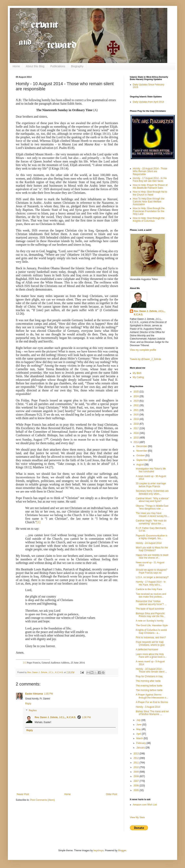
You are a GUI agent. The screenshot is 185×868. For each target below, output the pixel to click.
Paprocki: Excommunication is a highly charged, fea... (152, 537)
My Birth (137, 373)
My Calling (138, 377)
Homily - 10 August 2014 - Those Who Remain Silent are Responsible (150, 171)
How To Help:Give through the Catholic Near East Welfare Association (149, 202)
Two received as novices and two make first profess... (151, 595)
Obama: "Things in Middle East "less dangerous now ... (152, 507)
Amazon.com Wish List (145, 805)
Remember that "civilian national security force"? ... (151, 603)
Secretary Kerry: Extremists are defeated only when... (152, 492)
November (142, 451)
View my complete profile (143, 350)
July (139, 720)
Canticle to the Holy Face (149, 589)
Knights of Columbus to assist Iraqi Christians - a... (151, 631)
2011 (137, 763)
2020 (137, 415)
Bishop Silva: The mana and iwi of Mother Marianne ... (152, 713)
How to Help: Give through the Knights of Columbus (149, 220)
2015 (137, 438)
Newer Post (23, 794)
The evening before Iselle (149, 686)
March (140, 738)
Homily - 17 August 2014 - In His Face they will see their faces (150, 180)
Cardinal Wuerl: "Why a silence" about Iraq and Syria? (152, 500)
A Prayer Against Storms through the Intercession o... (152, 696)
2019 (137, 419)
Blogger (122, 850)
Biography (77, 66)
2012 (137, 758)
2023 (137, 401)
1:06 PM (86, 717)
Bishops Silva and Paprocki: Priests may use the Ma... (151, 615)
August (140, 465)
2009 (137, 772)
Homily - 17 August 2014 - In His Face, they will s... (151, 583)
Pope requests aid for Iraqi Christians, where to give (150, 643)
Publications (58, 66)
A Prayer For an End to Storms (152, 702)
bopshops (99, 850)
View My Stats (137, 817)
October (141, 456)
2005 (137, 790)
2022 (137, 405)
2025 (137, 392)
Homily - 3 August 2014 (148, 707)
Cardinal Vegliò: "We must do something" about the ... (151, 522)
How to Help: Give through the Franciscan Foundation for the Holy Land (149, 211)
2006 (137, 786)
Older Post (111, 794)
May (139, 729)
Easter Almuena (34, 694)
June (139, 725)
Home (16, 66)
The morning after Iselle (148, 681)
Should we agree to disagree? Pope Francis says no (151, 571)
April (139, 734)
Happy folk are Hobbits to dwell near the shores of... (152, 556)
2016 (137, 433)
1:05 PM (49, 694)
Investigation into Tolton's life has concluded (151, 470)
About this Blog (35, 66)
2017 (137, 428)
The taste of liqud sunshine (150, 609)
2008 (137, 776)
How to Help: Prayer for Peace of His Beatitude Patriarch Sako (150, 186)
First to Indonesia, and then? (151, 637)
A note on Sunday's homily (150, 621)
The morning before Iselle (149, 690)
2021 (137, 410)
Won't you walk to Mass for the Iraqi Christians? (152, 549)
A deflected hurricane (147, 649)
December (142, 446)
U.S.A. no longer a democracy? (152, 577)
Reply (28, 704)
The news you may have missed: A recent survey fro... (152, 515)
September (142, 460)
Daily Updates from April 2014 (148, 102)
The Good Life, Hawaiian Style (152, 625)
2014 (137, 442)
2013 (137, 754)
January (141, 748)
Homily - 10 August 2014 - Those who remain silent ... (151, 670)
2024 (137, 396)
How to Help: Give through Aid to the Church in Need (150, 193)
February (141, 743)
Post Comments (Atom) (42, 800)
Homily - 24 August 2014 (149, 543)
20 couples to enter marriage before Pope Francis (151, 485)
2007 (137, 781)
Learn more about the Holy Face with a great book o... (151, 656)
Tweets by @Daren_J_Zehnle (145, 359)
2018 (137, 424)
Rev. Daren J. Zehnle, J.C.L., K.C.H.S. (55, 717)
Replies (33, 711)
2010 (137, 767)
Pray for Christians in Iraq (149, 676)
